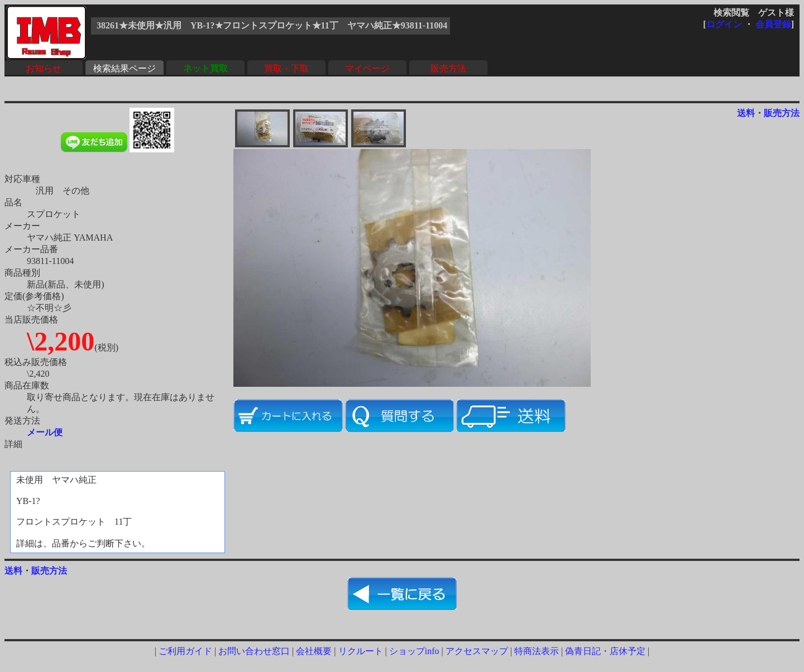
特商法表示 (537, 651)
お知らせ (44, 68)
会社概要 (314, 651)
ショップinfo (414, 651)
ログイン (724, 24)
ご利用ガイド (185, 651)
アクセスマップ (477, 651)
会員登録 (773, 24)
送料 (746, 113)
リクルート (361, 651)
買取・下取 (286, 68)
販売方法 (448, 68)
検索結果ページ (125, 68)
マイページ (367, 68)
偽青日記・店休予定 (605, 651)
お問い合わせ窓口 (254, 651)
